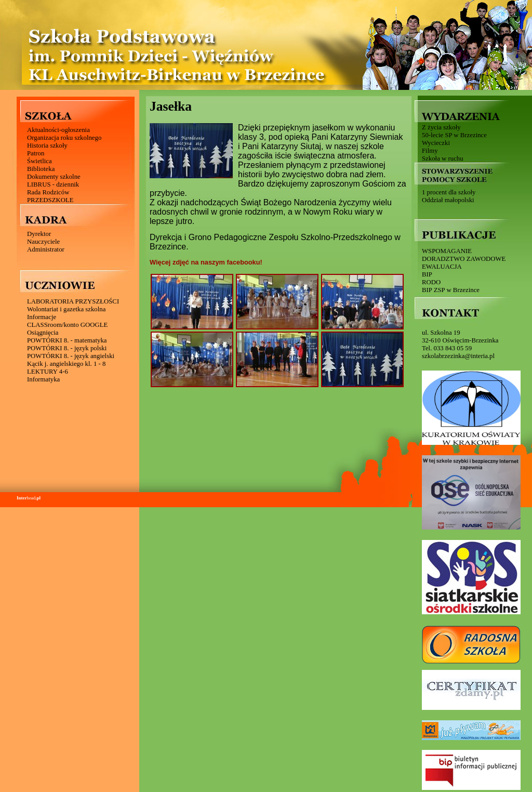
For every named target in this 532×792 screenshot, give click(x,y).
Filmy (430, 151)
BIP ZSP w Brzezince (451, 290)
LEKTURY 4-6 (48, 372)
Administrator (46, 249)
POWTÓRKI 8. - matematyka (67, 340)
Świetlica (39, 161)
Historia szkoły (47, 146)
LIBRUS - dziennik (53, 184)
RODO (431, 282)
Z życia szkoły (441, 127)
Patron (36, 153)
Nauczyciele (43, 242)
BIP (427, 274)
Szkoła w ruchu (443, 159)
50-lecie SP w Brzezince (454, 135)
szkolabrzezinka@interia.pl (458, 356)
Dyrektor (39, 234)
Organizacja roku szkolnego (64, 138)
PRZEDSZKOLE (50, 200)
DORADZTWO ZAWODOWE (464, 259)
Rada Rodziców (48, 192)
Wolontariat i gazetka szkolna (66, 309)
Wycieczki (436, 143)
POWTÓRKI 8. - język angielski (71, 356)
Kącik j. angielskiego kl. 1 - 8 (66, 364)
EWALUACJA (442, 267)
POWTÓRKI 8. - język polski (67, 348)
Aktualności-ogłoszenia (58, 130)
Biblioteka (41, 169)
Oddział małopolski (448, 200)
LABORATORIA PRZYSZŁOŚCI (73, 301)
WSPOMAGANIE (447, 251)
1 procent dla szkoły (449, 192)
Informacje (42, 317)
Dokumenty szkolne (54, 177)
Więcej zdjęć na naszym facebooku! (206, 262)
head (29, 498)
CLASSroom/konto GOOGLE (67, 325)
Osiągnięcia (43, 333)
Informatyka (43, 379)
